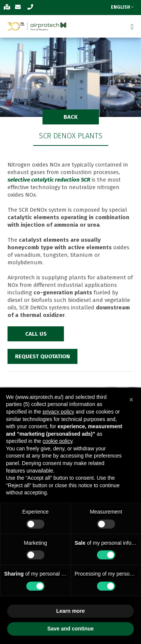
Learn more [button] (70, 611)
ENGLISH (122, 7)
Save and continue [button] (71, 629)
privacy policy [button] (58, 412)
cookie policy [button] (57, 441)
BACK (71, 117)
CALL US (36, 334)
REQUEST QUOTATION (42, 356)
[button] (131, 400)
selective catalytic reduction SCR (49, 180)
